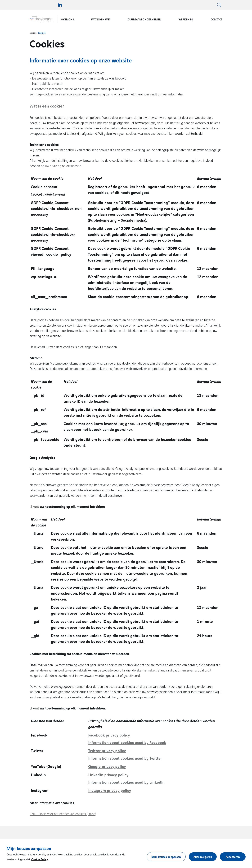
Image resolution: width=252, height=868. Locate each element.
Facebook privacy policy (109, 735)
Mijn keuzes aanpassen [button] (166, 857)
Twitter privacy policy (107, 750)
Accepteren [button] (233, 857)
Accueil (33, 33)
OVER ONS (67, 19)
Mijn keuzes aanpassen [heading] (29, 848)
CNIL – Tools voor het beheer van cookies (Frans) (63, 814)
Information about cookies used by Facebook (127, 742)
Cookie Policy (40, 859)
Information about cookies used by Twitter (125, 758)
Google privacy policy (107, 766)
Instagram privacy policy (110, 790)
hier (84, 495)
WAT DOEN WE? (101, 19)
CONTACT (217, 19)
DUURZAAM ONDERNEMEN (144, 19)
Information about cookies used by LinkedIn (126, 782)
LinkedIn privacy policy (108, 774)
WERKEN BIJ (186, 19)
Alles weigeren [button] (203, 857)
